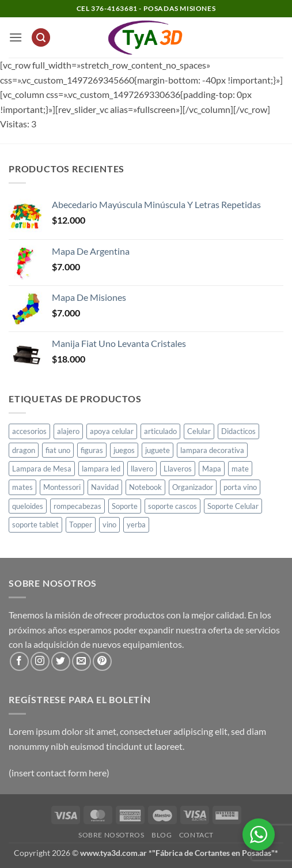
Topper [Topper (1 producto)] (81, 524)
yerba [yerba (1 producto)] (136, 524)
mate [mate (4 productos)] (240, 469)
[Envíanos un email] (81, 661)
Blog (162, 835)
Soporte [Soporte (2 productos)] (125, 506)
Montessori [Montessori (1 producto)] (62, 487)
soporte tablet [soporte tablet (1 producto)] (35, 524)
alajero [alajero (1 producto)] (68, 431)
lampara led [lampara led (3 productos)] (101, 469)
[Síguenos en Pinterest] (102, 661)
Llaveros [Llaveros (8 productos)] (178, 469)
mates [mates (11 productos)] (22, 487)
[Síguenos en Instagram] (40, 661)
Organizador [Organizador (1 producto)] (193, 487)
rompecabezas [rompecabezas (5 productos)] (77, 506)
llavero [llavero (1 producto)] (142, 469)
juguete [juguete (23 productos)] (158, 450)
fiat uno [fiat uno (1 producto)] (58, 450)
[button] (16, 37)
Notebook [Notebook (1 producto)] (145, 487)
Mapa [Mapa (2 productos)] (212, 469)
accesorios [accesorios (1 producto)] (29, 431)
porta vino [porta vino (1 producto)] (240, 487)
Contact (196, 835)
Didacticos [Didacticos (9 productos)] (238, 431)
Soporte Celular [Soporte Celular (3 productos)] (233, 506)
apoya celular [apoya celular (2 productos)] (112, 431)
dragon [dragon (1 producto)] (24, 450)
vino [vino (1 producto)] (109, 524)
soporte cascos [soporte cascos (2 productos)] (172, 506)
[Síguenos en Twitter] (61, 661)
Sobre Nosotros (111, 835)
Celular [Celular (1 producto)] (199, 431)
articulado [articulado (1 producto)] (160, 431)
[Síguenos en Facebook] (19, 661)
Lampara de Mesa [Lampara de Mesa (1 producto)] (42, 469)
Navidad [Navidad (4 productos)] (105, 487)
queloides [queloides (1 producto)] (28, 506)
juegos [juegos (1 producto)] (124, 450)
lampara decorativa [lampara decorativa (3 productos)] (212, 450)
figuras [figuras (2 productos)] (92, 450)
